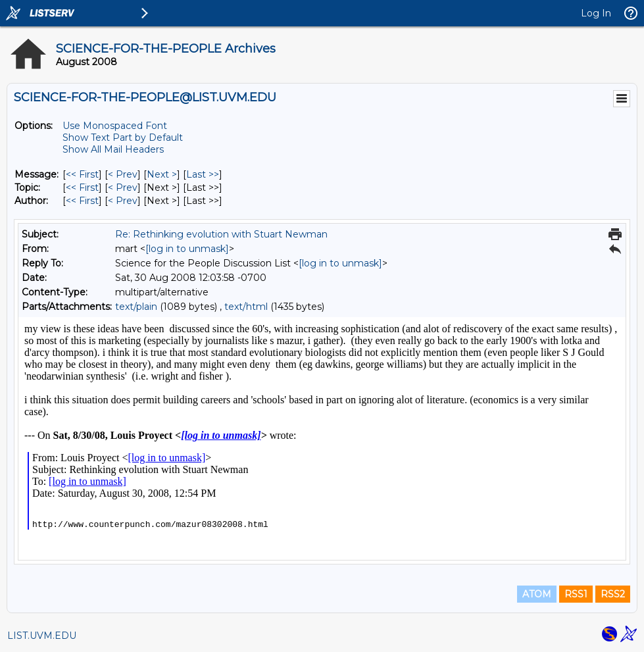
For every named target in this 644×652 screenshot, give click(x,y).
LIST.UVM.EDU (42, 636)
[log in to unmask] (187, 249)
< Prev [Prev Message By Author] (123, 201)
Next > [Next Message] (162, 174)
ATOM (537, 594)
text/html (246, 307)
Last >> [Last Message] (203, 174)
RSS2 (613, 594)
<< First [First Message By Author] (82, 201)
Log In (596, 13)
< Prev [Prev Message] (123, 174)
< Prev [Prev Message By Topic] (123, 188)
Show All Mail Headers (113, 149)
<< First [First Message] (82, 174)
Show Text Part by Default (123, 138)
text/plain (136, 307)
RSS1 (576, 594)
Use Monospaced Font (115, 126)
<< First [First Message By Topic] (82, 188)
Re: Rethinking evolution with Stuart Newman (221, 234)
